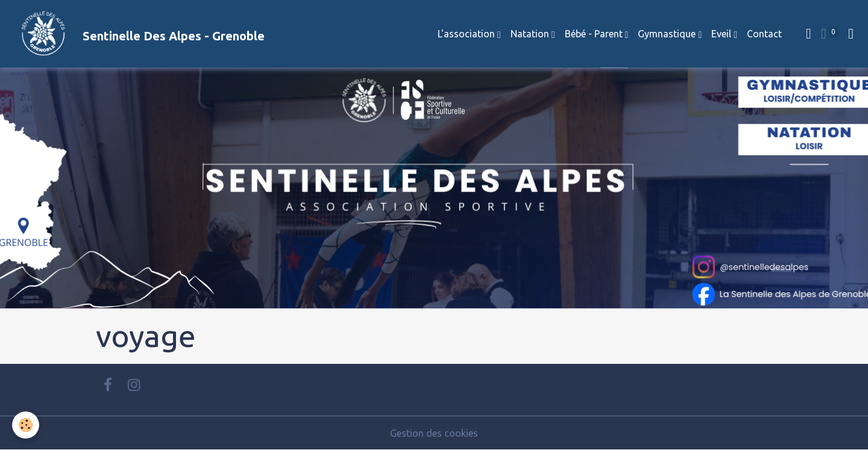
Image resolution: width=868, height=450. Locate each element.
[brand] (137, 34)
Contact (764, 34)
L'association (467, 34)
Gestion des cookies (434, 433)
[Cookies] (26, 425)
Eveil (722, 34)
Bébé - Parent (595, 34)
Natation (531, 34)
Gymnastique (668, 34)
